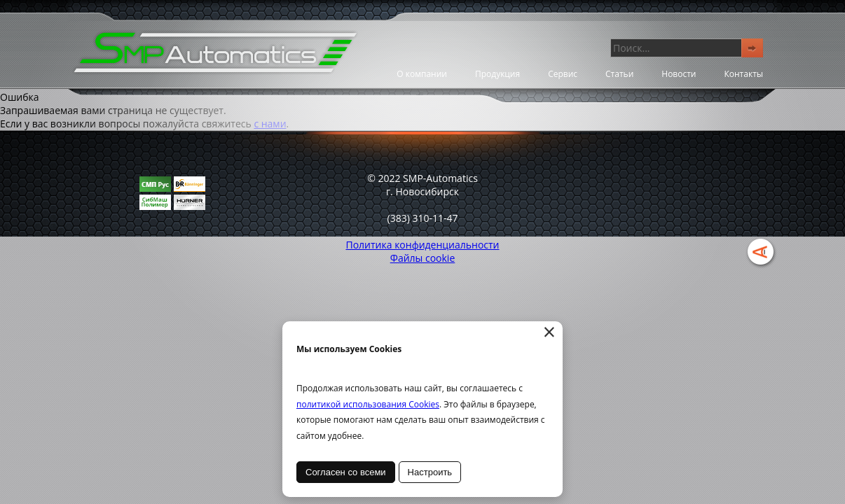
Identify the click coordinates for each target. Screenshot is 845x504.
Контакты (743, 74)
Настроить (430, 472)
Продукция (497, 74)
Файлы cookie (423, 258)
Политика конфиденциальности (422, 245)
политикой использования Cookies (368, 404)
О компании (422, 74)
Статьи (619, 74)
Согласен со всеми (346, 472)
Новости (679, 74)
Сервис (563, 74)
